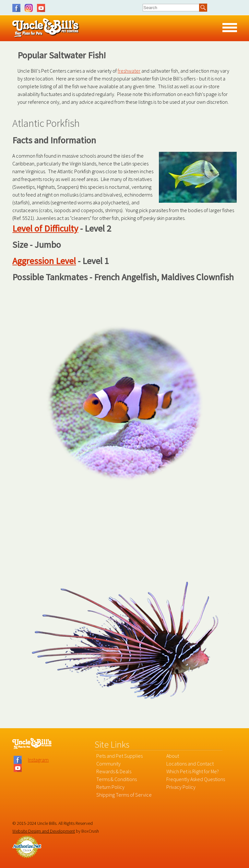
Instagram (30, 8)
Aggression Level (44, 261)
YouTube (41, 8)
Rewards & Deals (114, 771)
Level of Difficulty (45, 228)
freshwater (129, 71)
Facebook (18, 8)
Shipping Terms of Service (124, 795)
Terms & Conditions (117, 779)
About (173, 756)
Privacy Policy (181, 787)
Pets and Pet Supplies (119, 756)
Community (108, 764)
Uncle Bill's (46, 28)
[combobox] (171, 7)
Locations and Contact (190, 764)
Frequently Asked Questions (196, 779)
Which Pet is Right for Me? (193, 771)
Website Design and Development (44, 831)
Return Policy (110, 787)
